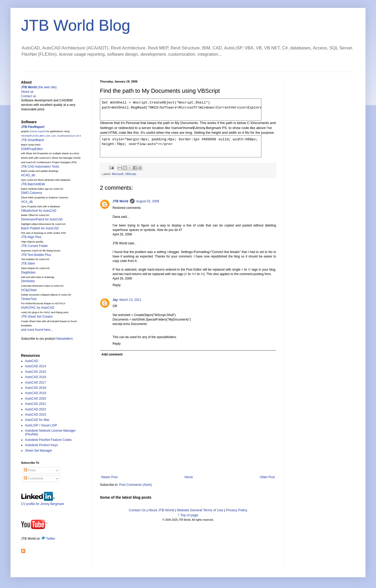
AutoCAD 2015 (35, 372)
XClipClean (29, 290)
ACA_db (27, 202)
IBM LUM (45, 136)
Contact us (29, 96)
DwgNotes (28, 272)
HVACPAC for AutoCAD (38, 308)
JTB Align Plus (31, 237)
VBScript (131, 174)
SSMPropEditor (32, 149)
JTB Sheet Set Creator (37, 317)
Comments (34, 478)
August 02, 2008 (148, 201)
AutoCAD (32, 361)
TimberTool (29, 299)
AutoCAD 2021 (35, 404)
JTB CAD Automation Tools (40, 167)
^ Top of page (188, 515)
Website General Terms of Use (200, 510)
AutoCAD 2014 (35, 366)
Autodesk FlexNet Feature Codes (48, 440)
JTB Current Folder (34, 246)
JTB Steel (28, 264)
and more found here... (37, 330)
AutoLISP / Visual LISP (41, 425)
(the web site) (39, 87)
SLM (60, 136)
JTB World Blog (76, 25)
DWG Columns (32, 193)
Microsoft (118, 174)
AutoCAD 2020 (35, 399)
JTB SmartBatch (32, 140)
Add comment (112, 354)
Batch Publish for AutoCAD (40, 228)
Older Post (267, 477)
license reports (38, 131)
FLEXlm (35, 136)
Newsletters (65, 339)
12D (54, 136)
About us (27, 92)
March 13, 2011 (130, 300)
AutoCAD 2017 (35, 383)
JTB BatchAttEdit (33, 184)
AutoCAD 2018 (35, 388)
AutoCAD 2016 (35, 377)
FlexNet (25, 136)
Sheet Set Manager (39, 451)
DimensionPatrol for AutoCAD (42, 219)
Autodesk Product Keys (41, 445)
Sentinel (67, 136)
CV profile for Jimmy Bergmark (42, 502)
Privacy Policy (237, 510)
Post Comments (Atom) (136, 485)
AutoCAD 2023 (35, 415)
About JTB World (161, 510)
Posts (30, 470)
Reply (117, 285)
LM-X (78, 136)
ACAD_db (28, 175)
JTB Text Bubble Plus (36, 255)
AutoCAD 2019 (35, 393)
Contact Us (137, 510)
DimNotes (28, 281)
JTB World (120, 201)
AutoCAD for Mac (37, 420)
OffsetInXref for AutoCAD (39, 211)
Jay (115, 300)
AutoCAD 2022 (35, 409)
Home (189, 477)
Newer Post (109, 477)
